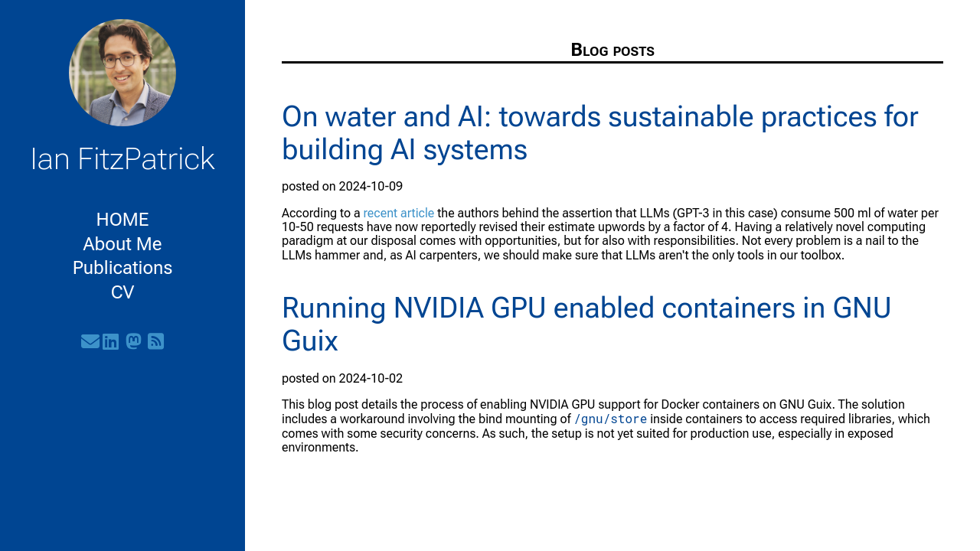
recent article (399, 213)
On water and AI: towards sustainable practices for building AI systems (600, 133)
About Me (123, 244)
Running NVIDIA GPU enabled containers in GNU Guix (587, 324)
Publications (123, 268)
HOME (123, 220)
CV (123, 292)
